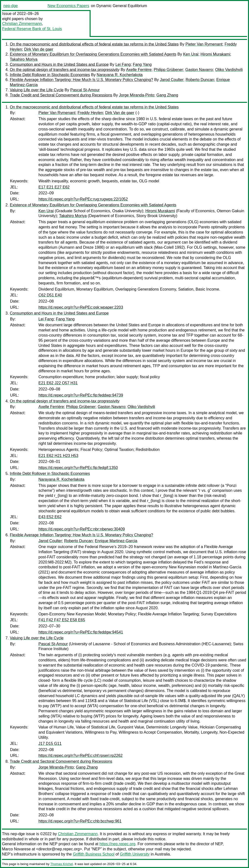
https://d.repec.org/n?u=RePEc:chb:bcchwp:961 (80, 821)
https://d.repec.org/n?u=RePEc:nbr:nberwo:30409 (82, 529)
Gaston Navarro (199, 70)
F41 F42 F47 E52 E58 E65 (62, 620)
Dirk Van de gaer (39, 49)
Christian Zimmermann (22, 24)
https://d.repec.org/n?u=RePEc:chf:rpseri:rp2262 (81, 756)
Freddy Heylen (90, 113)
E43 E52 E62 (50, 517)
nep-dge (11, 6)
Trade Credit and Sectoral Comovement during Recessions (61, 95)
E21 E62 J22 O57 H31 (58, 383)
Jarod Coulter (172, 80)
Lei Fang (123, 65)
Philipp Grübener (168, 70)
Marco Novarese (16, 849)
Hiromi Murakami (215, 54)
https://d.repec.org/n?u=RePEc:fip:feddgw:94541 (81, 632)
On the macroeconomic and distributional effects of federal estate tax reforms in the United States (94, 44)
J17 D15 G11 (50, 744)
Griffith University (135, 854)
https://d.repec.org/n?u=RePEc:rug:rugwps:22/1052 (83, 199)
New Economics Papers (68, 6)
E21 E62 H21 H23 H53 (58, 456)
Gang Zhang (167, 95)
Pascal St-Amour (85, 90)
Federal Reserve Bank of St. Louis (32, 29)
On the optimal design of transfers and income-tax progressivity (65, 70)
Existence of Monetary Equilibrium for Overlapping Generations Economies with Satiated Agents (93, 54)
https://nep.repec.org (117, 844)
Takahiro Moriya (24, 59)
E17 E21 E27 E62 (54, 187)
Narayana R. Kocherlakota (120, 75)
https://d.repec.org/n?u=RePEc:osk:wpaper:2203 (81, 307)
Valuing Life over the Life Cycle (37, 90)
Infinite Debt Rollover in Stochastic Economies (50, 75)
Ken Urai (191, 54)
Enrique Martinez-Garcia (116, 541)
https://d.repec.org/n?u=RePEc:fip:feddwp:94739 (81, 395)
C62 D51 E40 (50, 295)
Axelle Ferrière (139, 70)
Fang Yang (142, 65)
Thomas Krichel (61, 864)
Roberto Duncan (200, 80)
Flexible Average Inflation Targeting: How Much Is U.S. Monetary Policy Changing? (82, 80)
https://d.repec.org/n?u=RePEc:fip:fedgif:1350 (78, 468)
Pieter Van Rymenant (204, 44)
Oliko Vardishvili (229, 70)
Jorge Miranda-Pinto (137, 95)
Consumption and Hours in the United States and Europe (59, 65)
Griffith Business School (94, 854)
